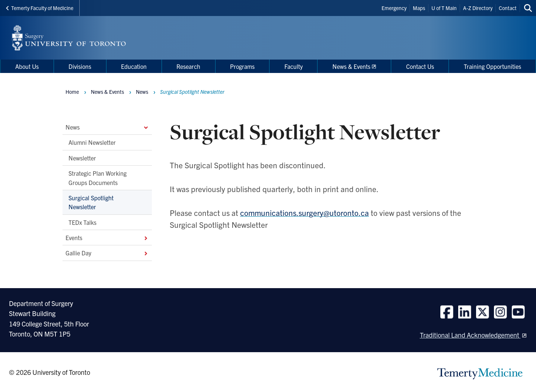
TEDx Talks (82, 222)
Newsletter (82, 158)
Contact (508, 8)
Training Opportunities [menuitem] (492, 66)
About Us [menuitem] (27, 66)
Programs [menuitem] (242, 66)
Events (107, 238)
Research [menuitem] (188, 66)
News (107, 127)
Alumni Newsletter (92, 143)
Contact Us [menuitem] (420, 66)
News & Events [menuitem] (351, 66)
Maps (419, 8)
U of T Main (444, 8)
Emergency (394, 8)
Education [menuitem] (134, 66)
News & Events (107, 92)
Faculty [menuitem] (293, 66)
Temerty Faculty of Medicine (40, 8)
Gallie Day (107, 253)
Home (72, 92)
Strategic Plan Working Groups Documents (98, 178)
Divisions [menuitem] (80, 66)
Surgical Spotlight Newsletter (91, 202)
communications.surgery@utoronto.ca (304, 213)
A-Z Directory (478, 8)
